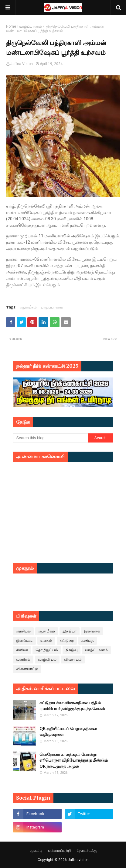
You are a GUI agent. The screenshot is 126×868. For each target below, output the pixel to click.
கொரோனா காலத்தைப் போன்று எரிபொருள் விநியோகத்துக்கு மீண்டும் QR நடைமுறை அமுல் (74, 760)
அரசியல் (23, 631)
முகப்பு (36, 851)
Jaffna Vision (22, 64)
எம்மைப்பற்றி (60, 851)
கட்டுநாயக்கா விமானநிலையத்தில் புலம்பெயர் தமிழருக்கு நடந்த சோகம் (72, 706)
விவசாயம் (73, 660)
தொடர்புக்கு (87, 851)
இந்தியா (70, 631)
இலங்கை (92, 631)
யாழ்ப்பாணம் (31, 26)
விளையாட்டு (27, 669)
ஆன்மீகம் (28, 307)
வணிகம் (23, 660)
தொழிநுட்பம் (47, 650)
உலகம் (46, 641)
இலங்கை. (24, 641)
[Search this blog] (51, 438)
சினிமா (22, 650)
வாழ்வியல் (47, 660)
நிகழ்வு (72, 650)
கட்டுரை (67, 641)
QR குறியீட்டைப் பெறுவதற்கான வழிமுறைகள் (68, 732)
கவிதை (88, 641)
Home (11, 26)
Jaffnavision (78, 860)
